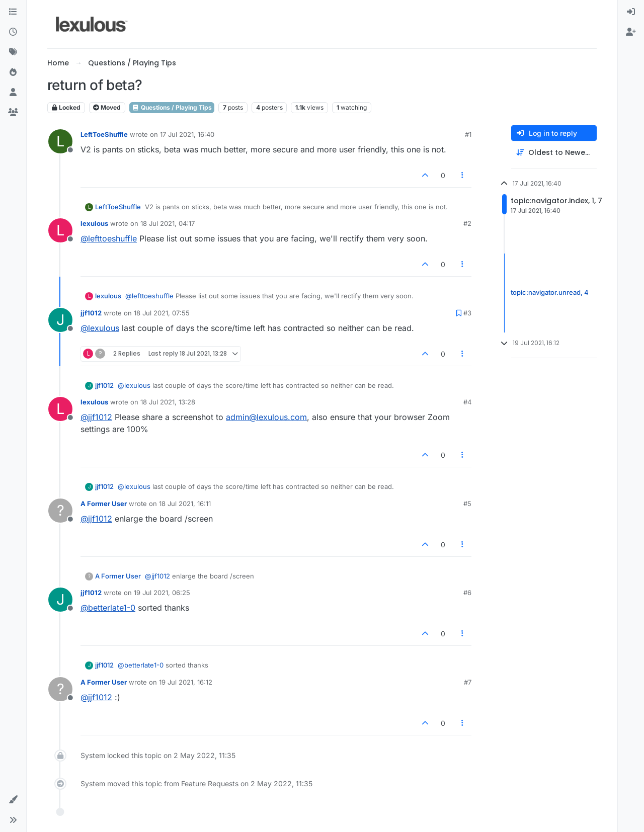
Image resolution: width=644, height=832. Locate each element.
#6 (467, 593)
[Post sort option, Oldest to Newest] (554, 153)
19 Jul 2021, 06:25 (162, 593)
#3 (467, 313)
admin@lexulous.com (266, 417)
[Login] (631, 12)
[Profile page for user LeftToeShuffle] (60, 141)
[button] (13, 800)
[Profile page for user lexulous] (60, 230)
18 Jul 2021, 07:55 (162, 313)
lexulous (94, 223)
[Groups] (13, 113)
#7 (468, 682)
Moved (107, 107)
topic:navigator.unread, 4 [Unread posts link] (550, 293)
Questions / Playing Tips (172, 107)
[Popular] (13, 72)
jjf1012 (91, 313)
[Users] (13, 93)
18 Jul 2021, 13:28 (168, 402)
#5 (467, 504)
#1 (468, 134)
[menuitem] (631, 12)
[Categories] (13, 12)
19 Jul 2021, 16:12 (186, 682)
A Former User (104, 504)
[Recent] (13, 32)
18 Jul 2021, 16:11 (185, 504)
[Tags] (13, 52)
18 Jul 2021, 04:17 (168, 223)
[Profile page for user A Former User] (60, 511)
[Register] (631, 32)
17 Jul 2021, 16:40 (187, 134)
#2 (467, 223)
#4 (467, 402)
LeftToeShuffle (104, 134)
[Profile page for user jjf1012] (60, 320)
